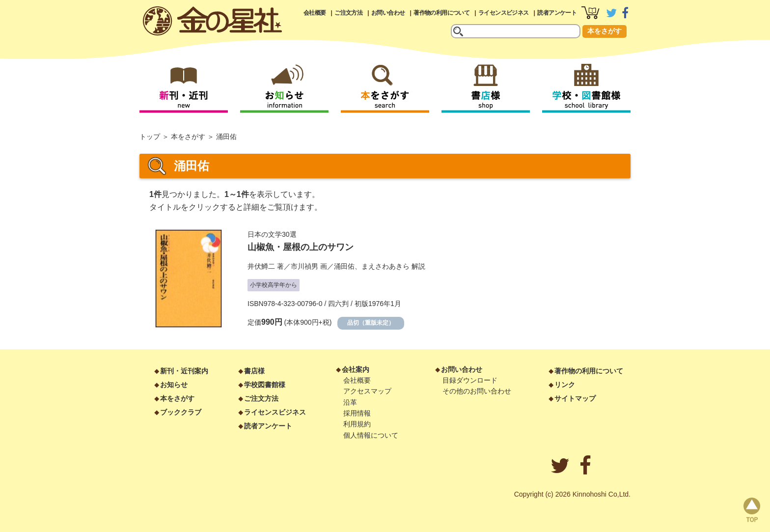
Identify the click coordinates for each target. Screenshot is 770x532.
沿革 (350, 402)
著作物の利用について (441, 13)
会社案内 (356, 369)
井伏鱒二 (261, 266)
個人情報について (371, 435)
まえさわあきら (385, 266)
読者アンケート (557, 13)
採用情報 (357, 413)
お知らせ (174, 385)
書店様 (254, 371)
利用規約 (357, 424)
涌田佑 (344, 266)
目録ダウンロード (470, 380)
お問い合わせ (388, 13)
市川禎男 (304, 266)
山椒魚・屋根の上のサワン (301, 247)
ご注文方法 (348, 13)
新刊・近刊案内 (184, 371)
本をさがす (605, 31)
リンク (565, 385)
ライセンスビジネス (504, 13)
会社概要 (315, 13)
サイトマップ (575, 398)
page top (752, 510)
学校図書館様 (265, 385)
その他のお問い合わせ (477, 391)
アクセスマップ (367, 391)
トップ (150, 137)
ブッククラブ (181, 412)
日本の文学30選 (272, 234)
